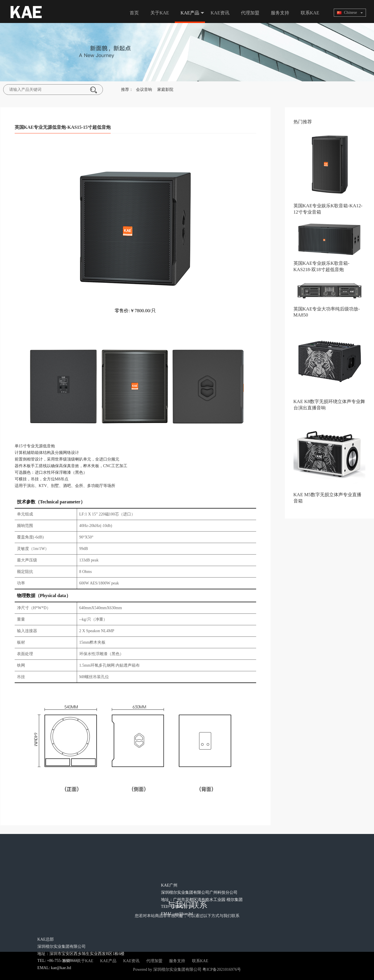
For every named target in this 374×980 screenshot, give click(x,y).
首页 (134, 13)
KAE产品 (192, 13)
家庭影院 (165, 90)
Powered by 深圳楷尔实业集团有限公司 (167, 970)
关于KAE (160, 13)
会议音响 (144, 90)
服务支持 (280, 13)
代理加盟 (250, 13)
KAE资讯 (220, 13)
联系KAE (310, 13)
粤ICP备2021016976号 (222, 970)
